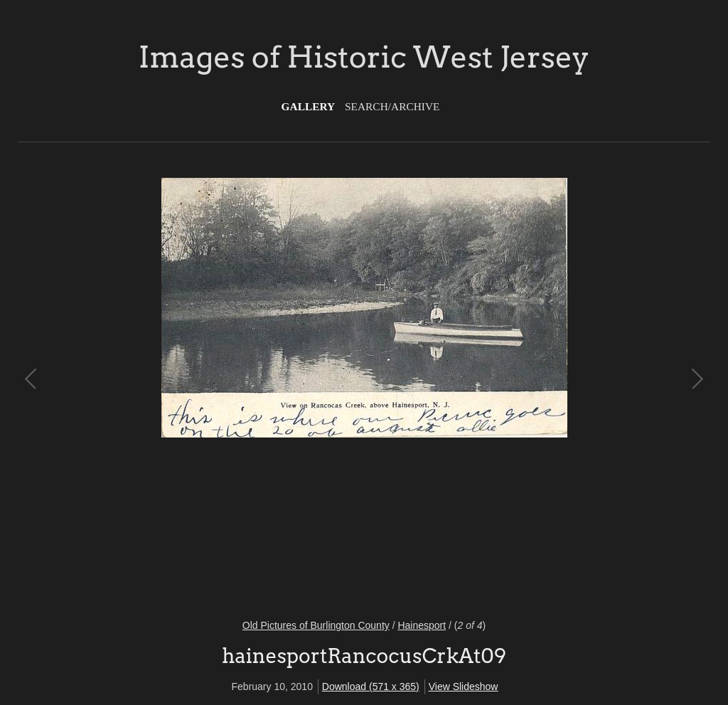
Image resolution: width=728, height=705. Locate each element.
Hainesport (422, 625)
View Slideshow (464, 687)
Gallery (309, 106)
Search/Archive (392, 106)
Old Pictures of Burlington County (316, 625)
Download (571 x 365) (371, 687)
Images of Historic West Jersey (364, 57)
